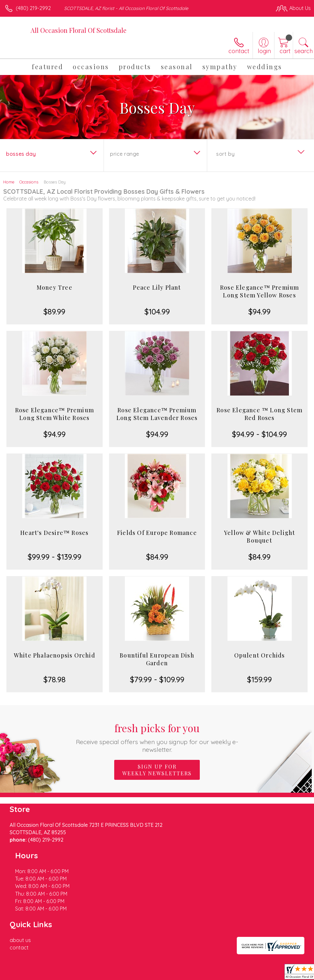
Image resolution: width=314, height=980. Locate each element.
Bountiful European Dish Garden (157, 659)
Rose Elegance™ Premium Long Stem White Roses (55, 414)
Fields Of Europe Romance (157, 533)
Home (9, 182)
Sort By (225, 154)
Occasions (29, 182)
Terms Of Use (163, 967)
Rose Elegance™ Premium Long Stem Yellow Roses (259, 291)
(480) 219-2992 (33, 8)
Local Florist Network (247, 967)
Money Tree (55, 287)
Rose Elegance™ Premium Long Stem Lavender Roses (157, 414)
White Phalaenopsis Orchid (55, 655)
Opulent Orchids (260, 655)
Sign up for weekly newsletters (157, 770)
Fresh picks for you (157, 737)
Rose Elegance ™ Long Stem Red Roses (259, 414)
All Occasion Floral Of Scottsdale (78, 30)
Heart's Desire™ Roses (54, 533)
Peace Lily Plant (157, 287)
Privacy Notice (201, 967)
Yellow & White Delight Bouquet (259, 537)
